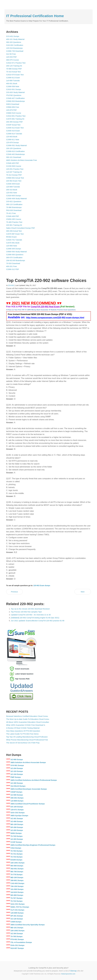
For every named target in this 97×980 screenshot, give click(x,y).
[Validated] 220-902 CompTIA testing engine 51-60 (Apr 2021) (35, 618)
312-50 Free (11, 54)
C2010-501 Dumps (14, 89)
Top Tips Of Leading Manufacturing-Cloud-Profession (27, 737)
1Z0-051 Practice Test (15, 169)
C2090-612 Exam (13, 78)
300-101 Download (14, 157)
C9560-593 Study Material (16, 252)
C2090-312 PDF (13, 269)
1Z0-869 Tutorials (13, 187)
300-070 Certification (14, 257)
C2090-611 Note (13, 140)
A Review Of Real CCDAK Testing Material (23, 728)
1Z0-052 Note (12, 193)
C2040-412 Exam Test (15, 128)
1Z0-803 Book (12, 137)
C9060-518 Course (14, 113)
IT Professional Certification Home (35, 16)
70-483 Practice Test (14, 222)
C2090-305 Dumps (14, 249)
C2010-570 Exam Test (15, 75)
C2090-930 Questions (15, 255)
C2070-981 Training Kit (15, 119)
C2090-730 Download (15, 51)
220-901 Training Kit (14, 225)
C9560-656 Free (13, 107)
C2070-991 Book (13, 243)
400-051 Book (12, 83)
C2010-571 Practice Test (16, 63)
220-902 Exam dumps (42, 585)
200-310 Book (12, 190)
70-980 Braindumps (14, 207)
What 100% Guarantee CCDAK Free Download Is (26, 725)
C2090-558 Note (13, 86)
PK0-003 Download (14, 210)
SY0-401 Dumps (13, 36)
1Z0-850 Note (12, 246)
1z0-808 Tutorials (13, 81)
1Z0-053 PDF (12, 57)
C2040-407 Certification (16, 98)
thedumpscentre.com (68, 974)
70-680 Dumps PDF (14, 69)
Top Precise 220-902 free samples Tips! (26, 612)
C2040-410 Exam (13, 131)
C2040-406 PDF (13, 216)
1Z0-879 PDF (12, 110)
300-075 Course (13, 60)
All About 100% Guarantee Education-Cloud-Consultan (28, 722)
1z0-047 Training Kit (14, 172)
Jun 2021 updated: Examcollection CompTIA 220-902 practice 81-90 (38, 621)
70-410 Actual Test (13, 72)
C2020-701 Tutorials (14, 240)
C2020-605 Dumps (14, 196)
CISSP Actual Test (13, 125)
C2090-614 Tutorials (14, 134)
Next (83, 592)
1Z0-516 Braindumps (14, 48)
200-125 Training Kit (14, 66)
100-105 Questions (14, 148)
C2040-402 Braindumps (16, 154)
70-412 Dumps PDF (14, 175)
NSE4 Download (13, 104)
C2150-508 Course (14, 166)
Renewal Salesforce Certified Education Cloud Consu (27, 716)
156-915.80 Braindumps (16, 260)
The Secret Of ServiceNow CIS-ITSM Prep (23, 743)
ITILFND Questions (14, 95)
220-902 (11, 285)
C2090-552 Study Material (16, 145)
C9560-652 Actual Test (15, 178)
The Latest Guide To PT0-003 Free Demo (22, 734)
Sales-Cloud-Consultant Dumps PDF (21, 228)
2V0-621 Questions (14, 201)
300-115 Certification (14, 204)
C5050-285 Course (14, 219)
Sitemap (73, 971)
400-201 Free (12, 266)
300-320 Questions (14, 42)
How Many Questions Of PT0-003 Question (23, 731)
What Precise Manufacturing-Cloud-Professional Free (27, 740)
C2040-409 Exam (13, 184)
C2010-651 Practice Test (16, 116)
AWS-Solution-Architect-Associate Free (22, 160)
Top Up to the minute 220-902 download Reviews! (30, 609)
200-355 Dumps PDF (15, 122)
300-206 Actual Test (14, 231)
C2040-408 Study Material (16, 198)
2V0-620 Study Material (15, 92)
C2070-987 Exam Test (15, 234)
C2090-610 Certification (16, 151)
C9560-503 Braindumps (16, 101)
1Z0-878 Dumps (13, 142)
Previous (14, 592)
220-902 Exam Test (14, 181)
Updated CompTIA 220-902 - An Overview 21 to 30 (31, 615)
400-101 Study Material (15, 39)
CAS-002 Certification (15, 45)
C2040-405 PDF (13, 163)
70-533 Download (13, 263)
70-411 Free (11, 213)
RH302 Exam (11, 237)
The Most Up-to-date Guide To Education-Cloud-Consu (28, 719)
